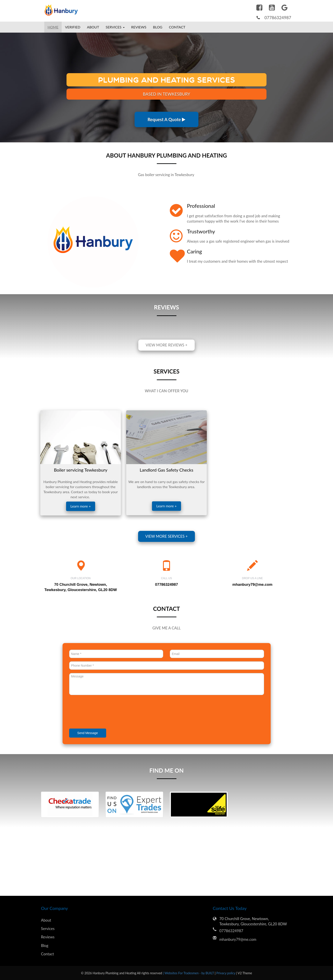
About (93, 27)
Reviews (139, 27)
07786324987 (278, 18)
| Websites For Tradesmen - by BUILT (189, 973)
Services (48, 929)
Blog (158, 27)
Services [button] (115, 27)
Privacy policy (226, 973)
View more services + (166, 536)
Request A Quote (166, 119)
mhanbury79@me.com (252, 585)
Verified (73, 27)
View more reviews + (166, 345)
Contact (177, 27)
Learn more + (81, 506)
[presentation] (103, 712)
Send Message (88, 733)
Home (53, 27)
